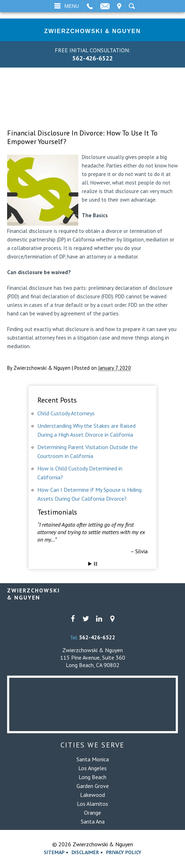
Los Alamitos (92, 804)
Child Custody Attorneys (66, 413)
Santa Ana (93, 821)
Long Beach (92, 777)
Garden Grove (93, 786)
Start (90, 564)
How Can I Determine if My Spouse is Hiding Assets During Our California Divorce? (89, 494)
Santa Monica (93, 759)
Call (90, 6)
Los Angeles (92, 768)
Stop (96, 564)
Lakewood (92, 795)
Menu (72, 6)
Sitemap (54, 852)
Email (105, 6)
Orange (92, 813)
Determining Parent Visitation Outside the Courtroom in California (88, 451)
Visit (119, 6)
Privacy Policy (124, 852)
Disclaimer (85, 852)
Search (132, 6)
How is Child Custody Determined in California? (80, 473)
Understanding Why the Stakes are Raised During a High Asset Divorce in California (86, 430)
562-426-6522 (92, 58)
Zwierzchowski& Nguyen (33, 594)
